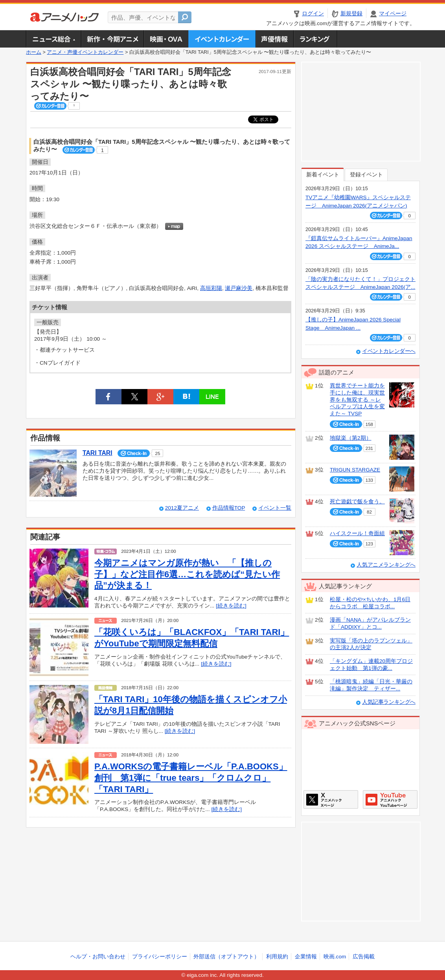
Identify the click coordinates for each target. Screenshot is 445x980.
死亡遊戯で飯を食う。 (357, 502)
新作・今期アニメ (112, 39)
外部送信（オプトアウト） (226, 957)
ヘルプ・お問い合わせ (98, 957)
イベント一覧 (275, 508)
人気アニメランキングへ (386, 565)
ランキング (315, 39)
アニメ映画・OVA (166, 39)
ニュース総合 (53, 39)
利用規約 (277, 957)
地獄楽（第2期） (351, 438)
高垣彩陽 (211, 288)
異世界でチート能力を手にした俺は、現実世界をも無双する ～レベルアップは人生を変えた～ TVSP (357, 400)
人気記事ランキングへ (389, 702)
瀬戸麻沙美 (239, 288)
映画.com (335, 957)
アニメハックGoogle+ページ (390, 799)
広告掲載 (364, 957)
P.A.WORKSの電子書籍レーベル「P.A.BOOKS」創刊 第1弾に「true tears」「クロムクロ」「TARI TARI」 (191, 778)
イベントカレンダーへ (389, 351)
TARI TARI (97, 453)
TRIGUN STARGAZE (355, 470)
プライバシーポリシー (160, 957)
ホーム (34, 52)
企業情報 (306, 957)
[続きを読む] (231, 606)
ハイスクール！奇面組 (357, 533)
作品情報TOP (229, 508)
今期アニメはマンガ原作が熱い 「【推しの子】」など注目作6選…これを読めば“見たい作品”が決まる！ (187, 574)
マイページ (393, 14)
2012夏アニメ (182, 508)
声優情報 (274, 39)
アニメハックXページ (331, 799)
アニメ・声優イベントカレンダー (222, 39)
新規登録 (351, 14)
